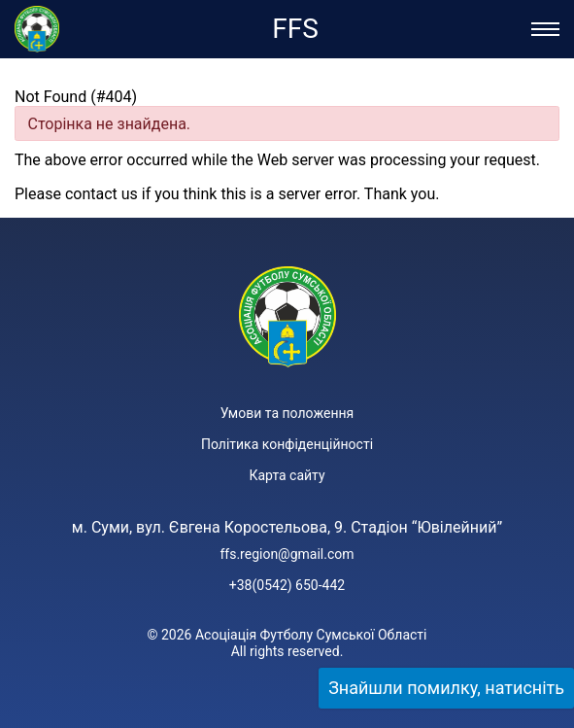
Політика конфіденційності (287, 444)
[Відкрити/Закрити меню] (545, 29)
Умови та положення (287, 413)
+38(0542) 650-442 (287, 585)
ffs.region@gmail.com (287, 554)
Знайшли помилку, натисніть (446, 688)
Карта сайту (287, 475)
